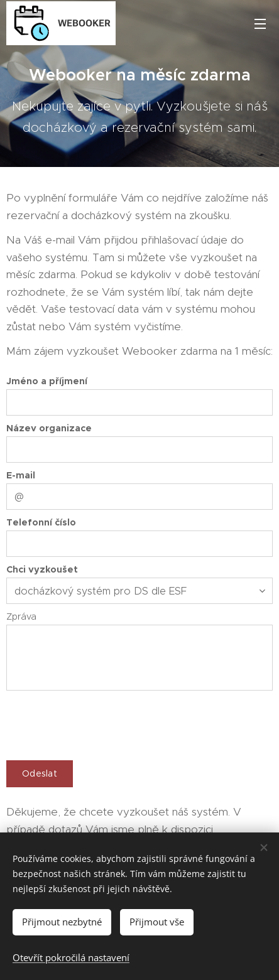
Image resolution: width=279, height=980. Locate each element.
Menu (260, 24)
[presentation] (102, 723)
